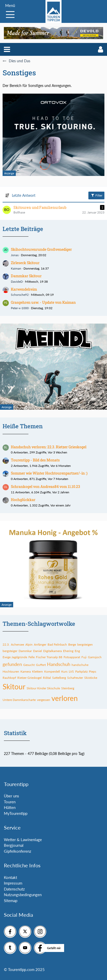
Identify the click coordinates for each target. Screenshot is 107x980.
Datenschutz (14, 889)
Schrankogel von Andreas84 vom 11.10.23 (45, 487)
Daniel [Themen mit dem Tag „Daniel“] (37, 651)
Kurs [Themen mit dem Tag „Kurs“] (64, 671)
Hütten (10, 807)
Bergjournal (14, 845)
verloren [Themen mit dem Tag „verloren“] (65, 698)
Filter (96, 195)
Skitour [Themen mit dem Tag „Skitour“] (14, 687)
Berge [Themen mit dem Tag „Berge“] (72, 644)
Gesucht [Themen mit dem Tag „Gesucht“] (29, 665)
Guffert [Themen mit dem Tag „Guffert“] (41, 665)
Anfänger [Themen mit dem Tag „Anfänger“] (40, 644)
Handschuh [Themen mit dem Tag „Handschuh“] (59, 664)
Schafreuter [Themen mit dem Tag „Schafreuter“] (75, 678)
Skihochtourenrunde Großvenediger (41, 249)
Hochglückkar (23, 500)
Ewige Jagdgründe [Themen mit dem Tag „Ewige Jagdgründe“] (15, 657)
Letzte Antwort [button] (24, 195)
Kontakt (10, 877)
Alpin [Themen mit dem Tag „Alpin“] (29, 644)
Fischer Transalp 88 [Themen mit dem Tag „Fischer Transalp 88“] (49, 657)
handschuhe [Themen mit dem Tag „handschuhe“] (80, 665)
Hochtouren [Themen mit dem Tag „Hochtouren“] (11, 671)
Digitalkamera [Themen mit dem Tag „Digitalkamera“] (52, 651)
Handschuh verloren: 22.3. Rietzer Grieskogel (49, 447)
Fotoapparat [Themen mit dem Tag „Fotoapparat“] (72, 657)
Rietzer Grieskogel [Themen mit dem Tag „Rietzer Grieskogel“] (29, 678)
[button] (7, 49)
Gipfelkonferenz (18, 851)
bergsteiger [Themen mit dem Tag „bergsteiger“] (10, 651)
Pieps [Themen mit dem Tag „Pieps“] (93, 671)
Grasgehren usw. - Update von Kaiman (43, 302)
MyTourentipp (16, 813)
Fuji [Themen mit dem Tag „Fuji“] (84, 657)
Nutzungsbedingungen (23, 895)
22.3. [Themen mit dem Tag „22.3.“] (6, 644)
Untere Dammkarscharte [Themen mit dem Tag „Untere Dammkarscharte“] (19, 700)
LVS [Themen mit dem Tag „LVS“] (71, 671)
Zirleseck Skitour (25, 263)
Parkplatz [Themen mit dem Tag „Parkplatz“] (81, 671)
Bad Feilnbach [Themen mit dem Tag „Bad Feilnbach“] (57, 644)
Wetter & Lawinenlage (23, 840)
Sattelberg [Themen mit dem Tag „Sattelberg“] (59, 678)
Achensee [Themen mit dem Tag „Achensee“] (17, 644)
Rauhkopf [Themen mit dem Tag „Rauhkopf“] (9, 678)
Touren (10, 802)
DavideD (17, 282)
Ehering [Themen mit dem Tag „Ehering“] (68, 651)
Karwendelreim (24, 289)
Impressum (13, 883)
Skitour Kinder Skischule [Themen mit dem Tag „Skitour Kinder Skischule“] (43, 688)
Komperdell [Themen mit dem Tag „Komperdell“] (52, 671)
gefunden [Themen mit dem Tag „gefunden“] (12, 664)
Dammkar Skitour (26, 276)
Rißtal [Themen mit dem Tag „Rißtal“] (47, 678)
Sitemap (11, 901)
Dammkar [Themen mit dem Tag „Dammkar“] (25, 651)
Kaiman (16, 268)
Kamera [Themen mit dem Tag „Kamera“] (26, 671)
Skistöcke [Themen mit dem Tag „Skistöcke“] (91, 678)
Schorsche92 (20, 295)
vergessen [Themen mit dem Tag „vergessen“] (44, 700)
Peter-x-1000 (20, 308)
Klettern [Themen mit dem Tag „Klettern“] (37, 671)
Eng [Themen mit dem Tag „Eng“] (77, 651)
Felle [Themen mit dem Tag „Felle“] (32, 657)
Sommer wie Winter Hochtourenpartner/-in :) (49, 473)
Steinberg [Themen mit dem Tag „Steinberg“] (68, 688)
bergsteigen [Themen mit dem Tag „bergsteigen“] (85, 644)
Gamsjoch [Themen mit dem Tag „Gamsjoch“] (95, 657)
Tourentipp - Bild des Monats (35, 460)
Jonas (15, 255)
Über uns (12, 796)
